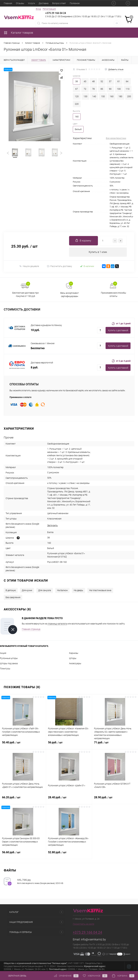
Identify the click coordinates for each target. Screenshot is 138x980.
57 (110, 81)
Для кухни (27, 590)
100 (119, 89)
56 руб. (69, 744)
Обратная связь (15, 976)
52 (102, 81)
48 (93, 81)
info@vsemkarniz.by (93, 940)
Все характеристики (116, 138)
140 (94, 96)
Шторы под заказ (9, 664)
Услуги (31, 3)
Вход (38, 9)
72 (85, 89)
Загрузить (52, 526)
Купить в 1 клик (98, 252)
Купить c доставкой (118, 331)
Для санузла (45, 590)
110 (128, 89)
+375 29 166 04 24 (56, 13)
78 (93, 89)
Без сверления (13, 598)
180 (120, 96)
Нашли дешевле (29, 266)
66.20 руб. (23, 799)
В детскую (11, 590)
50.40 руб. (23, 744)
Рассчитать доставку (59, 266)
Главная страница (31, 629)
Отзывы (20, 3)
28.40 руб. (69, 799)
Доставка (44, 3)
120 (77, 96)
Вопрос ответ (59, 3)
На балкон (62, 590)
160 (112, 96)
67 (77, 89)
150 (103, 96)
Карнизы (74, 653)
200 (129, 96)
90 (110, 89)
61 (119, 81)
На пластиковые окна (100, 590)
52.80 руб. (69, 854)
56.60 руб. (23, 854)
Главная (8, 3)
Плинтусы (5, 669)
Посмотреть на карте (84, 924)
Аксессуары (75, 664)
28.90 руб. (115, 799)
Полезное (75, 3)
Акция (3, 653)
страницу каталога (57, 624)
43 (85, 81)
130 (85, 96)
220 (77, 104)
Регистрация (49, 9)
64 (127, 81)
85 (102, 89)
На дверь (78, 590)
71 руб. (115, 744)
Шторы (73, 658)
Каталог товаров (18, 33)
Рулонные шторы (9, 658)
